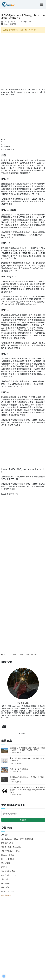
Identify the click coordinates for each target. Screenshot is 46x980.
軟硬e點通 (5, 887)
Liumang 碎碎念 (8, 855)
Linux (6, 24)
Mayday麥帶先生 (8, 859)
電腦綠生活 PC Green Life (11, 847)
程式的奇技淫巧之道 (9, 875)
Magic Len (27, 22)
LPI (5, 655)
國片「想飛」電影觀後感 (19, 769)
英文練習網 (6, 863)
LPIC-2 (16, 655)
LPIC (10, 655)
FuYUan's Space (8, 891)
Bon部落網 (6, 883)
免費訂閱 (23, 820)
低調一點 (5, 879)
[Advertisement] (23, 60)
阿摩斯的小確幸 (7, 843)
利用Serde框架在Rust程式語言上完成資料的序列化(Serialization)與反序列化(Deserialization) (27, 790)
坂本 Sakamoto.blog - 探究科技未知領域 (17, 839)
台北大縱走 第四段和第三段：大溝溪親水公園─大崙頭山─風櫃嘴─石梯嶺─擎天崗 (27, 749)
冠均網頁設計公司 (8, 871)
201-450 (34, 655)
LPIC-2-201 (25, 655)
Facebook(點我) (21, 715)
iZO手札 (4, 867)
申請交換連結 (6, 895)
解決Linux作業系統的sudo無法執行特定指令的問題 (27, 778)
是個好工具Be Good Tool (11, 851)
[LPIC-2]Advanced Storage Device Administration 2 (23, 16)
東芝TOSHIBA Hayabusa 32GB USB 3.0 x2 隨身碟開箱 (27, 759)
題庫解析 (13, 24)
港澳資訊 (5, 835)
